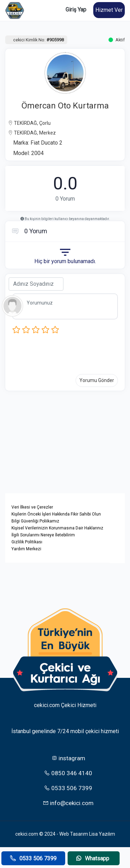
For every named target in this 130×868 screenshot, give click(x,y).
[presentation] (65, 352)
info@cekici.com (68, 803)
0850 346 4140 (68, 773)
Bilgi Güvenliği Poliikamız (35, 521)
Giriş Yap (76, 10)
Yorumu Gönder (97, 380)
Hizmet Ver (109, 10)
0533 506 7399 (68, 788)
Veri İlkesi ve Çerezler (32, 507)
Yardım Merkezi (26, 549)
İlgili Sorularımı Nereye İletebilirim (43, 535)
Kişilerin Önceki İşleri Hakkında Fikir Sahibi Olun (56, 514)
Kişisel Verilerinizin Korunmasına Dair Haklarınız (57, 528)
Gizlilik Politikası (27, 542)
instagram (68, 758)
